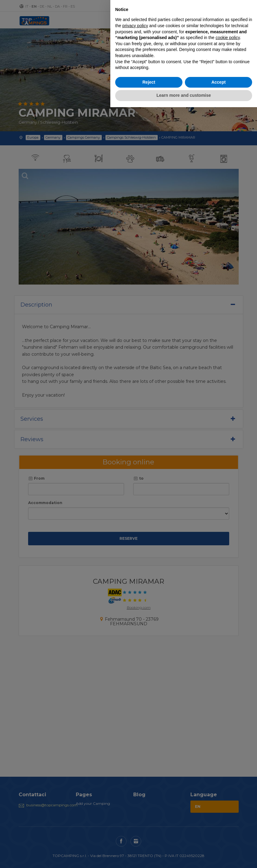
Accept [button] (219, 82)
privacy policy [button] (135, 26)
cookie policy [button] (228, 38)
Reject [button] (149, 82)
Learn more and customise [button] (184, 95)
